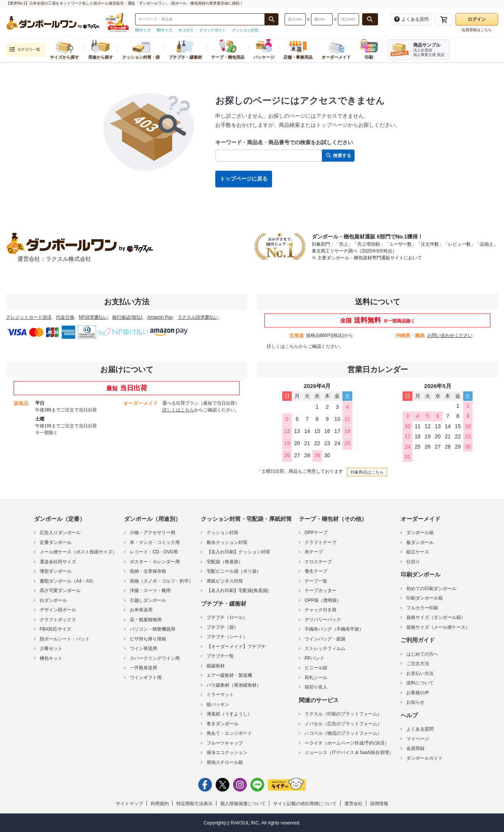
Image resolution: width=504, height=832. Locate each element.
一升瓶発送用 (143, 668)
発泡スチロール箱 (225, 762)
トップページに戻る (244, 179)
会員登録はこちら (477, 30)
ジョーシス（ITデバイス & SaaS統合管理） (349, 753)
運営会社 (353, 804)
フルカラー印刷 (422, 608)
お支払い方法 (420, 673)
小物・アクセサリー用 (152, 533)
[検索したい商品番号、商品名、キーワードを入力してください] (200, 19)
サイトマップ (129, 804)
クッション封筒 (245, 30)
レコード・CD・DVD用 (154, 552)
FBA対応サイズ (55, 629)
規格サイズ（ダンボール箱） (436, 617)
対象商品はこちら (367, 472)
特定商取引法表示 (194, 804)
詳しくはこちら (283, 346)
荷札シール (316, 678)
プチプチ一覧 (220, 656)
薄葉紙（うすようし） (229, 714)
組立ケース (418, 552)
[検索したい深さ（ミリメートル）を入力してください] (348, 19)
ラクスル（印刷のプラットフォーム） (343, 714)
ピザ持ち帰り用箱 (148, 639)
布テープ (314, 552)
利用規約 (160, 804)
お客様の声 (418, 693)
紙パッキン (218, 704)
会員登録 (415, 748)
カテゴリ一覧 (25, 50)
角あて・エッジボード (229, 733)
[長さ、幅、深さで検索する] (370, 19)
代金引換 (65, 317)
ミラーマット (220, 695)
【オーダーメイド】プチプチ (236, 647)
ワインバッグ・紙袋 (325, 639)
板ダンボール (420, 542)
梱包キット (51, 658)
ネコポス (186, 30)
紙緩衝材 (216, 666)
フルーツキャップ (225, 743)
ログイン (477, 19)
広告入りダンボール (60, 533)
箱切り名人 (316, 687)
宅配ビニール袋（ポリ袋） (234, 571)
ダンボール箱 (420, 533)
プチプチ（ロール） (227, 617)
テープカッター (320, 591)
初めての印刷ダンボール (431, 589)
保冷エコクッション (227, 753)
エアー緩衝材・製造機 (229, 675)
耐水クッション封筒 (227, 542)
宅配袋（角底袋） (225, 562)
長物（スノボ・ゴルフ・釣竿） (162, 581)
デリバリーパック (323, 620)
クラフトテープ (320, 542)
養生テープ (316, 571)
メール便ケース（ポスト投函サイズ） (78, 552)
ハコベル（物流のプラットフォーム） (343, 733)
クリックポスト (213, 30)
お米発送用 (141, 610)
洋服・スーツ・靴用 (150, 591)
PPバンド (314, 658)
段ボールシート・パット (65, 639)
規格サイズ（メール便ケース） (438, 627)
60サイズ (143, 30)
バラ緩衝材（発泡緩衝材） (234, 685)
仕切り (413, 562)
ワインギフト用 (146, 678)
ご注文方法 (418, 664)
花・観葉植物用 (146, 620)
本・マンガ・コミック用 (155, 542)
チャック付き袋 (320, 610)
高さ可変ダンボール (60, 591)
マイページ (418, 739)
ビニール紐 (316, 668)
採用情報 (379, 804)
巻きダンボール (222, 724)
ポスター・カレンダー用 (155, 562)
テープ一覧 (316, 581)
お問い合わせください (450, 335)
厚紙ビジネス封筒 (225, 581)
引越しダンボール (148, 600)
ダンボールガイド (425, 758)
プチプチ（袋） (222, 627)
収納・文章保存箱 (148, 571)
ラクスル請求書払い (198, 317)
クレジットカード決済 (29, 317)
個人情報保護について (243, 804)
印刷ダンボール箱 (425, 598)
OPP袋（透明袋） (323, 600)
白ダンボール (53, 600)
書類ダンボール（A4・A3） (68, 581)
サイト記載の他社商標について (305, 804)
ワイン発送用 (143, 648)
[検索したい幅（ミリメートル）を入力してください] (322, 19)
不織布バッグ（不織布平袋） (334, 629)
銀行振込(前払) (128, 317)
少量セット (51, 648)
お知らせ (415, 702)
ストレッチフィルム (325, 648)
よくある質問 (420, 729)
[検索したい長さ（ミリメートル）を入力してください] (295, 19)
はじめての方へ (422, 654)
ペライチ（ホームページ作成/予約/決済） (347, 743)
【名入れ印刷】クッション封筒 (238, 552)
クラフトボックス (58, 620)
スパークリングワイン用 (155, 658)
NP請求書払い (93, 317)
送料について (420, 683)
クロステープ (318, 562)
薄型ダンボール (56, 571)
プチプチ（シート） (227, 637)
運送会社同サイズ (58, 562)
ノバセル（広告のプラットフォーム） (343, 724)
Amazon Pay (160, 317)
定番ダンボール (56, 542)
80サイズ (164, 30)
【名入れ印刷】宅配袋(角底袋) (238, 591)
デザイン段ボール (58, 610)
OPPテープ (316, 533)
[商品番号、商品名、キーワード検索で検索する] (272, 19)
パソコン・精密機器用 (152, 629)
